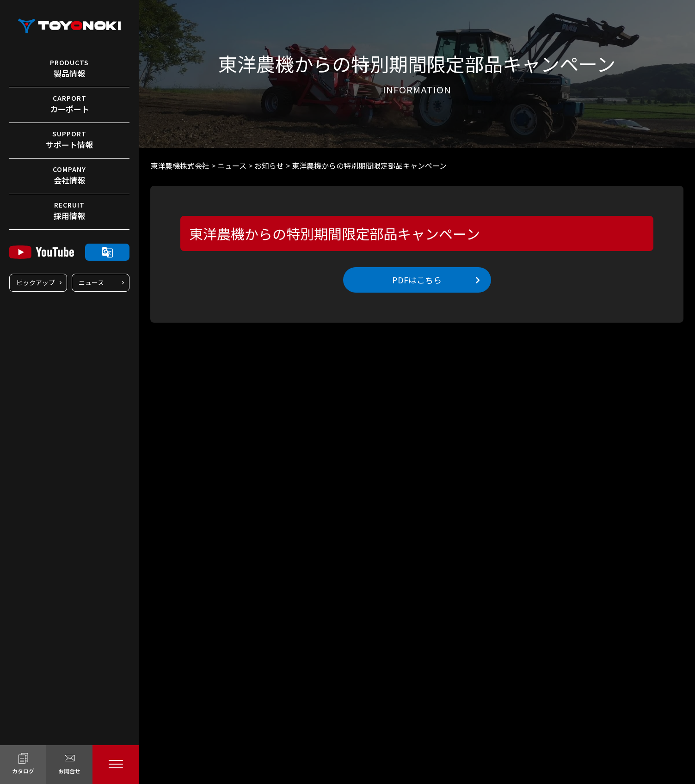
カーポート (69, 104)
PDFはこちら (417, 280)
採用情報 (69, 211)
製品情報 (69, 68)
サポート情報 (69, 140)
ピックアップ (36, 282)
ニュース (91, 282)
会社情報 (69, 175)
